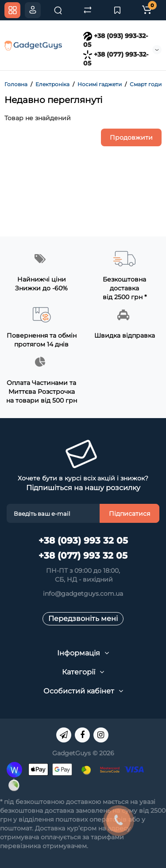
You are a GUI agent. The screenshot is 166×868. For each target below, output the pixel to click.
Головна (16, 84)
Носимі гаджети (100, 84)
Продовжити (131, 137)
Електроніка (52, 84)
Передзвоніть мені (83, 619)
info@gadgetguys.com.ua (83, 594)
